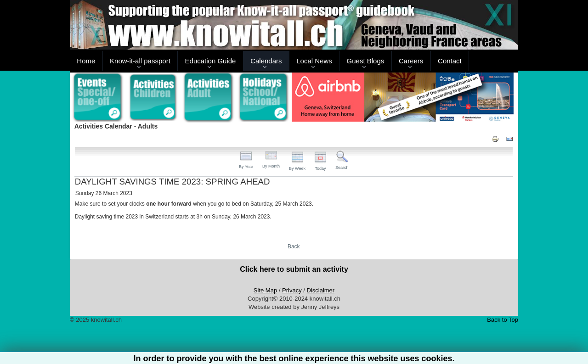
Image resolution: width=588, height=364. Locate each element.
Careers (411, 61)
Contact (450, 61)
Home (86, 61)
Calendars (266, 61)
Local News (314, 61)
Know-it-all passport (140, 61)
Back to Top (503, 320)
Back (294, 246)
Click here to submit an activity (294, 269)
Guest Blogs (366, 61)
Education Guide (211, 61)
